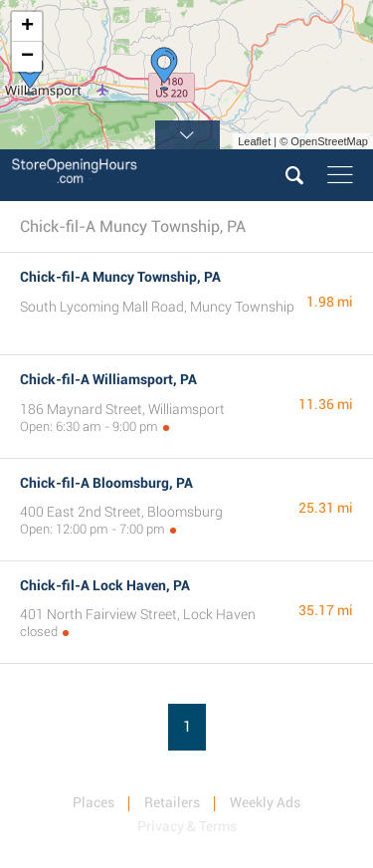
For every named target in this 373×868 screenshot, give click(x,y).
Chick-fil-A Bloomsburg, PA (106, 483)
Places (93, 802)
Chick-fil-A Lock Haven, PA (105, 585)
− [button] (27, 57)
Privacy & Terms (187, 826)
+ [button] (27, 27)
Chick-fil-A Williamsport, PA (108, 379)
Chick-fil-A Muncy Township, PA (120, 277)
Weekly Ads (265, 802)
